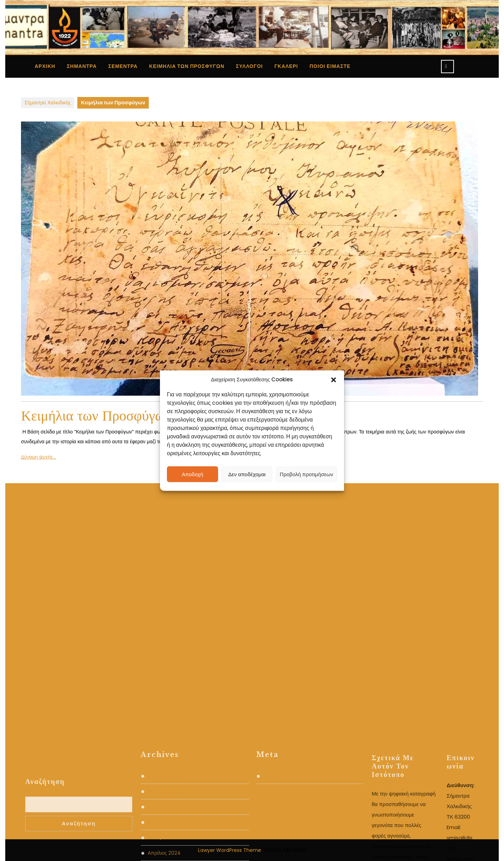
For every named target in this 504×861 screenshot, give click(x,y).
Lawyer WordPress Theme (230, 850)
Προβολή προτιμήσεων (306, 474)
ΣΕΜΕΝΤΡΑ (123, 66)
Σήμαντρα (82, 66)
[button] (334, 380)
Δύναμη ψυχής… (38, 457)
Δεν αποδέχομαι (247, 474)
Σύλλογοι (249, 66)
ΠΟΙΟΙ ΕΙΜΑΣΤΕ (330, 66)
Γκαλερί (286, 66)
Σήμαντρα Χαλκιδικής (48, 103)
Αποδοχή (192, 474)
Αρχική (45, 66)
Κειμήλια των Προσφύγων (187, 66)
